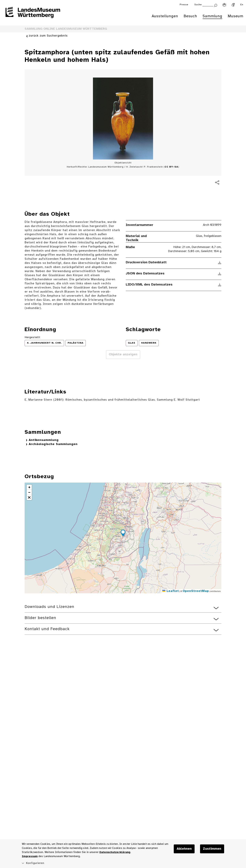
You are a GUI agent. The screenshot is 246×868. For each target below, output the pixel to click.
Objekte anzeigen (123, 355)
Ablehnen (184, 849)
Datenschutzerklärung (115, 852)
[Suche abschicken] (216, 5)
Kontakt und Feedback (47, 629)
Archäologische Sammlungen (53, 444)
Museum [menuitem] (235, 16)
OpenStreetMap (196, 591)
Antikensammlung (44, 440)
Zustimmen (212, 849)
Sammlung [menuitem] (212, 16)
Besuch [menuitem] (190, 16)
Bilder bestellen (40, 618)
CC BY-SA (171, 167)
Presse (184, 5)
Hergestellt (32, 337)
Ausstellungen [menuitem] (165, 16)
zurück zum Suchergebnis (48, 36)
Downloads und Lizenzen (49, 607)
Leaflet (171, 591)
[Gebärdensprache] (233, 5)
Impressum (30, 856)
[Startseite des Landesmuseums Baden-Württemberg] (33, 15)
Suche (198, 5)
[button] (123, 534)
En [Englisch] (242, 5)
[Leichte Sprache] (224, 5)
